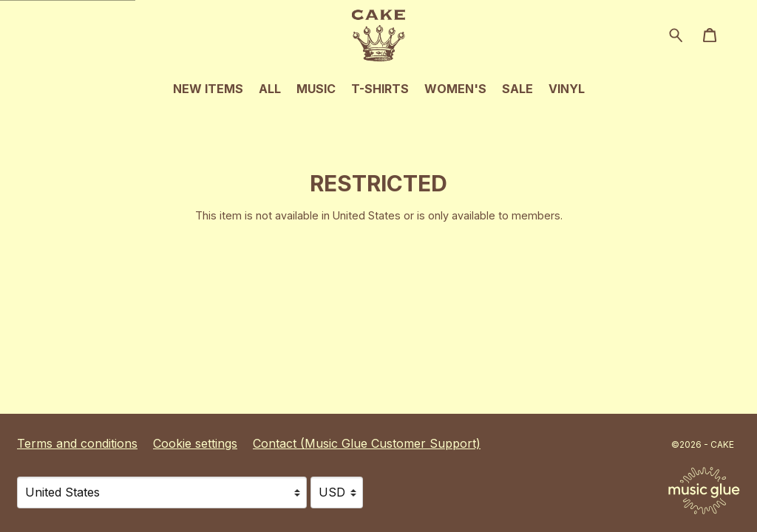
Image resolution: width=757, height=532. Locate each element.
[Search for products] (676, 34)
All (270, 89)
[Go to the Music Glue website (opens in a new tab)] (704, 491)
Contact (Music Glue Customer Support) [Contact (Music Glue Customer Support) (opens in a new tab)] (367, 443)
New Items (208, 89)
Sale (517, 89)
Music (316, 89)
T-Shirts (380, 89)
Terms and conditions (77, 443)
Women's (455, 89)
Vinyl (567, 89)
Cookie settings (195, 443)
